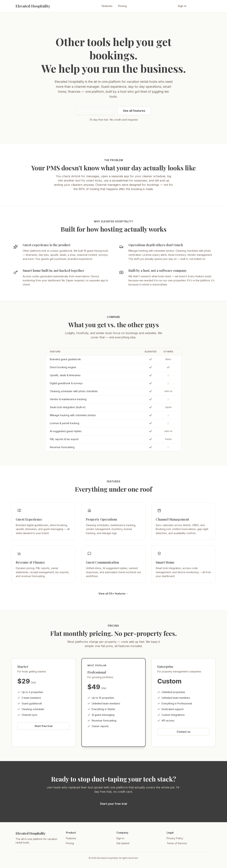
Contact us (184, 732)
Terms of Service (177, 843)
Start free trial (200, 6)
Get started (123, 843)
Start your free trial (95, 111)
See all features (134, 111)
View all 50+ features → (114, 593)
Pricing (122, 6)
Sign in (182, 6)
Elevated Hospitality (33, 6)
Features (107, 6)
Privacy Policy (175, 838)
